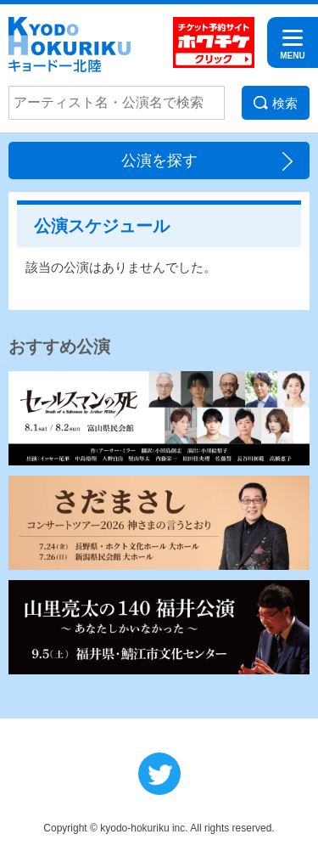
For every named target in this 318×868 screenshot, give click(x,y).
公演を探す (159, 161)
